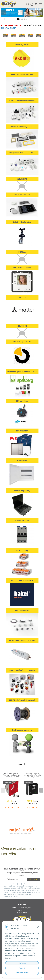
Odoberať (33, 879)
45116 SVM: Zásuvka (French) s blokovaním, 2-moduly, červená (12, 775)
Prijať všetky (22, 963)
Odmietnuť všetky (22, 973)
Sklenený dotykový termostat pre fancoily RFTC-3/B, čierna (33, 775)
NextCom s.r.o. (26, 978)
